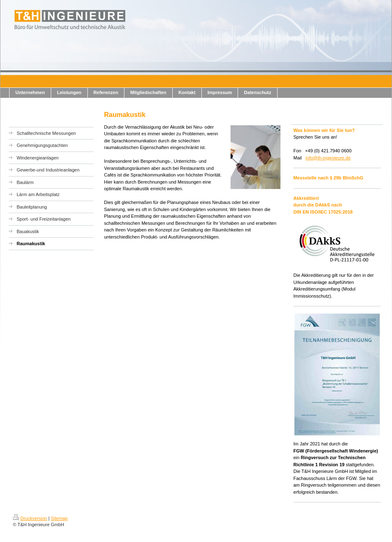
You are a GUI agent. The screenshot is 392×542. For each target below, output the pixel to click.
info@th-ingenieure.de (328, 158)
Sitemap (59, 518)
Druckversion (30, 518)
